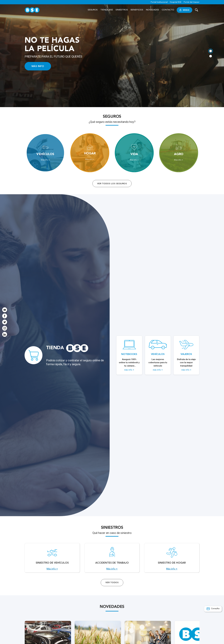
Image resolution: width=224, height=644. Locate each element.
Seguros (93, 10)
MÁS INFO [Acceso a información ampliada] (38, 66)
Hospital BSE (176, 2)
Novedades (152, 10)
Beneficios (137, 10)
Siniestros (122, 10)
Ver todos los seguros (112, 184)
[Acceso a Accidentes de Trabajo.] (112, 559)
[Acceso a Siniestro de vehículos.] (52, 559)
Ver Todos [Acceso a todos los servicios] (112, 586)
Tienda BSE (107, 10)
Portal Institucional (159, 2)
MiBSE (184, 10)
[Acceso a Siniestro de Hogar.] (172, 559)
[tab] (211, 51)
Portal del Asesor (192, 2)
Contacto (168, 10)
